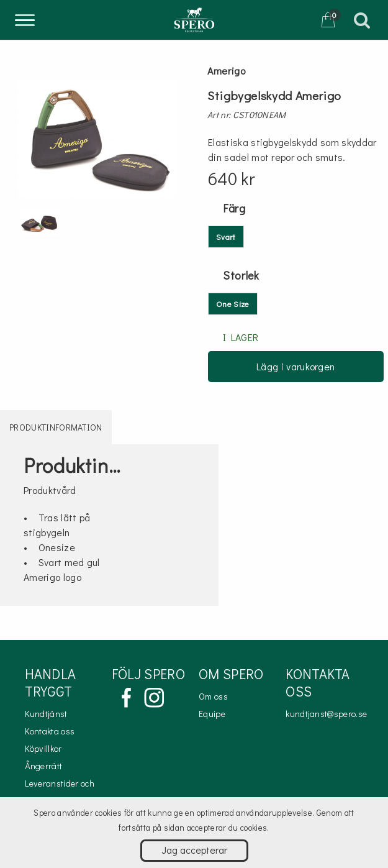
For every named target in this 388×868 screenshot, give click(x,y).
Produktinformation (56, 427)
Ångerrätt (44, 766)
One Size (233, 304)
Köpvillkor (43, 748)
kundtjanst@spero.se (326, 714)
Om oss (213, 696)
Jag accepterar (194, 850)
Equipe (212, 714)
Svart (226, 236)
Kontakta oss (50, 731)
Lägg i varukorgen (296, 366)
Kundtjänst (46, 714)
